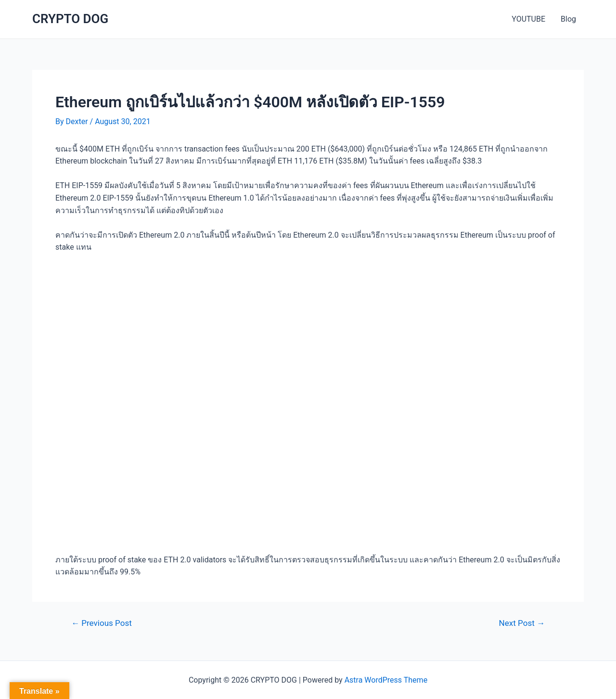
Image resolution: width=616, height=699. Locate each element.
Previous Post (102, 623)
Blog (568, 19)
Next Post (522, 623)
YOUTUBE (528, 19)
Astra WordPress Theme (386, 680)
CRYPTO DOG (70, 19)
